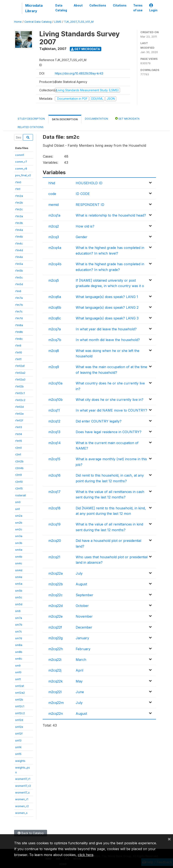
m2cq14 (55, 443)
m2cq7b (55, 340)
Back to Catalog (31, 833)
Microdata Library (34, 8)
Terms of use (138, 8)
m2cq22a (55, 573)
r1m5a (19, 264)
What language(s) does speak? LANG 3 (107, 318)
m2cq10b (55, 400)
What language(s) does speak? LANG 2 (107, 307)
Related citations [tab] (31, 127)
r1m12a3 (20, 379)
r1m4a (19, 230)
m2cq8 (54, 351)
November (84, 616)
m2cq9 (54, 367)
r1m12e (19, 414)
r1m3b (19, 223)
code (52, 194)
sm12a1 (20, 686)
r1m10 (19, 352)
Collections (98, 5)
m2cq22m (56, 703)
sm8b (19, 652)
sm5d (19, 604)
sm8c (19, 659)
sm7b (19, 625)
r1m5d (19, 284)
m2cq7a (55, 329)
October (82, 606)
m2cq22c (55, 595)
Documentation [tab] (96, 119)
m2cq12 (54, 421)
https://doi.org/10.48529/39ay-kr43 (79, 73)
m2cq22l (55, 692)
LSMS (58, 22)
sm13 (18, 740)
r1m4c (19, 243)
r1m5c (19, 277)
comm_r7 (21, 162)
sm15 (18, 754)
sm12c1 (20, 706)
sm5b (19, 591)
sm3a (19, 536)
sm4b (19, 557)
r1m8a (19, 325)
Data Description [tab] (65, 119)
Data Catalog (61, 8)
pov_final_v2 (23, 175)
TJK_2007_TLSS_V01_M (79, 22)
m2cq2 (54, 226)
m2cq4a (55, 248)
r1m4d (19, 250)
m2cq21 (54, 557)
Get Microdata (85, 49)
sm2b (19, 523)
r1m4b (19, 237)
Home (18, 22)
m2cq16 (54, 475)
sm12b (19, 699)
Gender (82, 237)
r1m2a (19, 196)
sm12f (19, 733)
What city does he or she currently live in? (110, 400)
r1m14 (19, 434)
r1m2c (19, 209)
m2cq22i (55, 660)
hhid (52, 183)
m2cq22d (55, 606)
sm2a (19, 516)
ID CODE (83, 194)
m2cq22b (56, 584)
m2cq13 (54, 432)
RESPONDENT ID (90, 205)
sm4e (19, 577)
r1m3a (19, 216)
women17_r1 (23, 779)
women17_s (22, 792)
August (81, 584)
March (81, 660)
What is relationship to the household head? (111, 215)
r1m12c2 (20, 400)
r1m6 (18, 291)
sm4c (19, 563)
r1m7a (19, 298)
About (78, 5)
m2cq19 (54, 524)
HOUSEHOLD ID (89, 183)
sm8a (19, 645)
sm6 (18, 611)
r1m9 (18, 345)
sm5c (19, 597)
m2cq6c (55, 318)
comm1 (20, 155)
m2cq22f (55, 627)
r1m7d (19, 318)
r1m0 (18, 182)
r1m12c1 (20, 393)
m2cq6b (55, 307)
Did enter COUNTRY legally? (99, 421)
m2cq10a (55, 383)
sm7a (19, 618)
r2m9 (18, 475)
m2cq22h (56, 649)
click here (86, 855)
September (85, 595)
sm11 (18, 679)
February (83, 649)
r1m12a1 (20, 366)
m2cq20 (55, 541)
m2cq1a (54, 215)
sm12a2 (20, 693)
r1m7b (19, 305)
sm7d (19, 638)
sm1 (17, 509)
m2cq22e (55, 616)
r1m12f (19, 420)
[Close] (169, 839)
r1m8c (19, 339)
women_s (21, 813)
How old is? (85, 226)
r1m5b (19, 271)
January (82, 638)
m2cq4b (55, 264)
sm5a (19, 584)
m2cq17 (54, 492)
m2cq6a (55, 297)
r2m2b (19, 461)
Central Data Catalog (38, 22)
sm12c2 (20, 713)
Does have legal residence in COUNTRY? (109, 432)
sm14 (18, 747)
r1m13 (19, 427)
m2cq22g (55, 638)
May (79, 681)
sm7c (19, 631)
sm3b (19, 543)
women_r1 (22, 799)
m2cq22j (55, 670)
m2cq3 (54, 237)
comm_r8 (21, 169)
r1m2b (19, 203)
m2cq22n (56, 714)
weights (20, 761)
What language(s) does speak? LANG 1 (107, 297)
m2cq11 (54, 410)
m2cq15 (54, 459)
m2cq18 (54, 508)
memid (53, 205)
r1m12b (19, 386)
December (84, 627)
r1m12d (19, 407)
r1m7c (19, 311)
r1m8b (19, 332)
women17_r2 (23, 786)
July (79, 573)
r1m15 (19, 441)
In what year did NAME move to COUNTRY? (111, 410)
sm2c (19, 529)
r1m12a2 (20, 373)
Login (153, 8)
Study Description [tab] (31, 119)
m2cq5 (54, 280)
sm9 (18, 665)
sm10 (18, 672)
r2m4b (19, 468)
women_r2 (22, 806)
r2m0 (18, 448)
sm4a (19, 550)
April (79, 670)
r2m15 (19, 488)
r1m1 (18, 189)
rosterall (20, 495)
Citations (120, 5)
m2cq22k (55, 681)
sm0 (18, 502)
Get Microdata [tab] (127, 118)
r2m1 (18, 454)
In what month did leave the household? (108, 340)
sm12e (19, 727)
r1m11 (18, 359)
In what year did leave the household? (106, 329)
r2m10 (19, 482)
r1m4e (19, 257)
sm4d (19, 570)
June (80, 692)
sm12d (19, 720)
